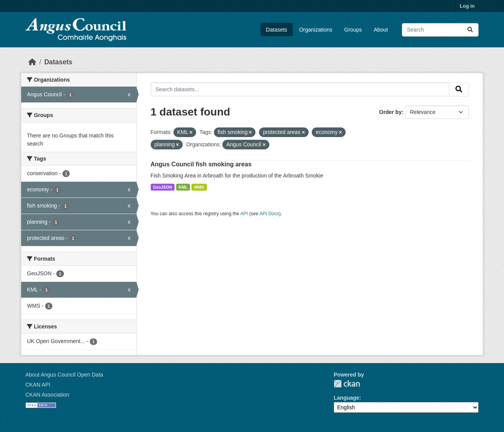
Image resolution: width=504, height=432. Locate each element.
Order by (390, 112)
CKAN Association (47, 395)
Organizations (316, 30)
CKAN (347, 384)
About (381, 30)
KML (183, 187)
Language (346, 398)
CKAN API (38, 385)
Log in (467, 6)
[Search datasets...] (440, 30)
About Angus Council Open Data (64, 375)
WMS (199, 187)
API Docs (269, 214)
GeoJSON (162, 187)
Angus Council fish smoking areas (201, 164)
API (244, 214)
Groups (353, 30)
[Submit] (470, 30)
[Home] (32, 62)
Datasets (276, 30)
